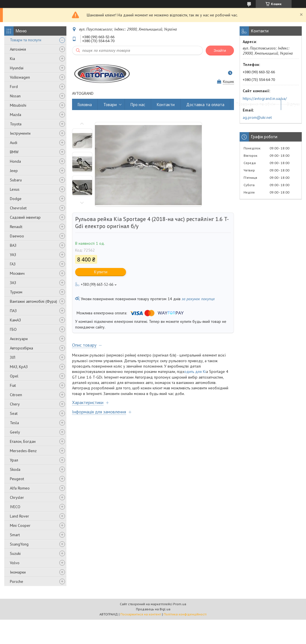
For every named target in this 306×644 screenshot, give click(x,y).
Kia (12, 59)
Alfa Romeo (20, 488)
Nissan (15, 96)
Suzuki (15, 553)
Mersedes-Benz (23, 451)
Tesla (14, 423)
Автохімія (18, 49)
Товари (110, 105)
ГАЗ (13, 264)
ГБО (13, 329)
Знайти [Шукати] (220, 51)
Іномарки (18, 572)
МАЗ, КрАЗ (19, 367)
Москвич (17, 273)
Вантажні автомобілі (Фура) (33, 301)
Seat (14, 413)
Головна (85, 105)
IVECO (15, 507)
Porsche (17, 581)
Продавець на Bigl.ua (153, 609)
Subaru (16, 180)
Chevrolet (18, 208)
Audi (14, 143)
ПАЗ (13, 311)
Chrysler (17, 497)
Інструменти (20, 133)
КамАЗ (15, 320)
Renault (16, 227)
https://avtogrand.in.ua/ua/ (265, 98)
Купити (101, 272)
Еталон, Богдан (23, 441)
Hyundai (17, 68)
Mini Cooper (20, 525)
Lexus (15, 189)
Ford (14, 87)
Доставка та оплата (205, 105)
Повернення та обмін (256, 105)
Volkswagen (20, 77)
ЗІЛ (13, 357)
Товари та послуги (26, 40)
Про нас (138, 105)
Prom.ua (180, 604)
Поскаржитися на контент (141, 614)
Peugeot (17, 479)
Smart (15, 535)
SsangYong (19, 544)
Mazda (16, 115)
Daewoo (17, 236)
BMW (14, 152)
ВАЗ (13, 245)
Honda (15, 161)
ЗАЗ (13, 283)
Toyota (16, 124)
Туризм (16, 292)
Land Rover (19, 516)
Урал (14, 460)
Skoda (15, 469)
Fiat (13, 385)
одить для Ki (195, 372)
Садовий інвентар (25, 217)
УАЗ (13, 255)
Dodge (16, 199)
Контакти (166, 105)
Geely (15, 432)
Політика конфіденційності (185, 614)
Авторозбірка (21, 348)
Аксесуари (19, 339)
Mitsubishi (18, 105)
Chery (15, 404)
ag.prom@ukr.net (257, 117)
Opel (14, 376)
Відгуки (294, 105)
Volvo (15, 563)
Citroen (16, 395)
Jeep (14, 171)
